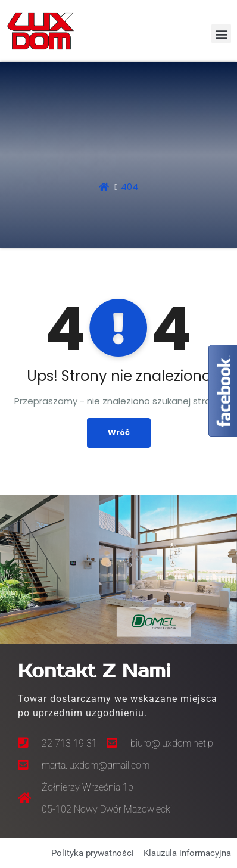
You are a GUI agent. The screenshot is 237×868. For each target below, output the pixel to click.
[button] (221, 34)
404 (130, 187)
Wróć (119, 433)
